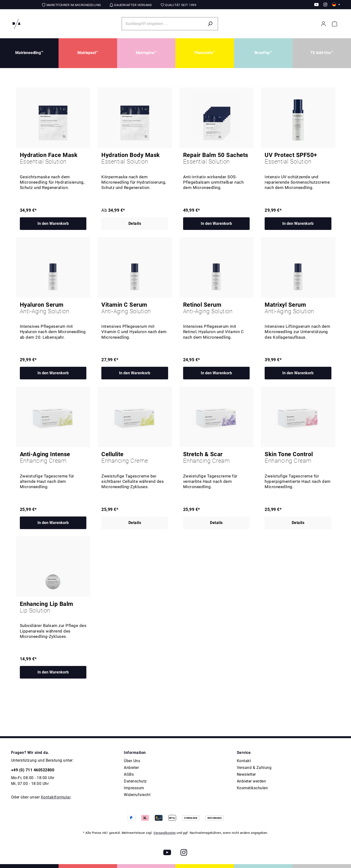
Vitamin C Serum (135, 308)
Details (135, 223)
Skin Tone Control (298, 458)
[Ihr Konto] (323, 24)
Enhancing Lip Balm (53, 607)
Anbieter (131, 768)
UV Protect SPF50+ (298, 158)
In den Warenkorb (53, 223)
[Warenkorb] (335, 24)
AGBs (129, 774)
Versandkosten (165, 833)
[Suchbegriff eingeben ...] (163, 24)
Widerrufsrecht (137, 795)
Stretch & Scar (217, 458)
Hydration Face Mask (53, 158)
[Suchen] (211, 24)
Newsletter (246, 774)
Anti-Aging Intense (53, 458)
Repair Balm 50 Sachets (217, 158)
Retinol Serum (217, 308)
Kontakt (244, 761)
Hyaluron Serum (53, 308)
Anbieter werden (251, 781)
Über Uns (132, 761)
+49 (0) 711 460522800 (33, 770)
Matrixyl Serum (298, 308)
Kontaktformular (56, 797)
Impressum (134, 788)
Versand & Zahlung (254, 768)
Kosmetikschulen (252, 788)
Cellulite (135, 458)
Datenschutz (135, 781)
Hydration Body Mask (135, 158)
